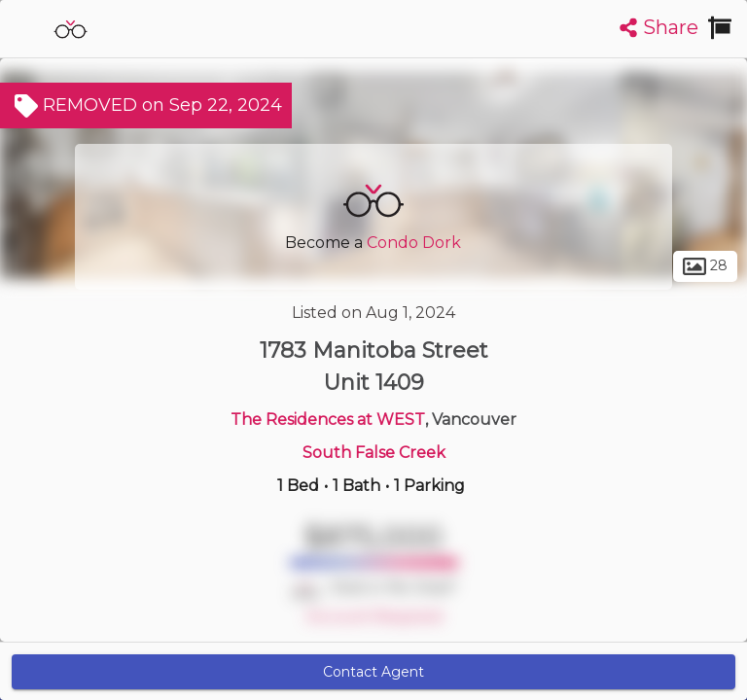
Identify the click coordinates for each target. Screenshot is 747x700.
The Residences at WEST (328, 420)
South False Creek (374, 453)
